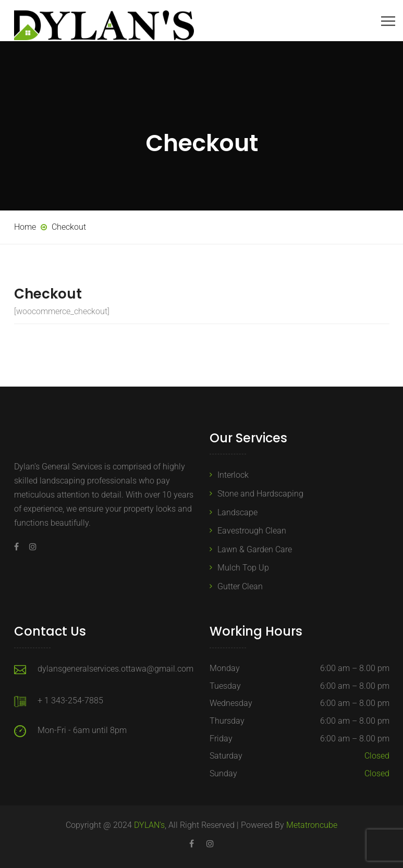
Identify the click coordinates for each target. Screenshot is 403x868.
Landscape (237, 512)
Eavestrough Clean (252, 531)
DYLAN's (149, 825)
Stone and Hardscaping (260, 494)
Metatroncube (312, 825)
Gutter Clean (240, 586)
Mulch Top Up (243, 568)
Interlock (233, 475)
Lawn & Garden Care (255, 549)
